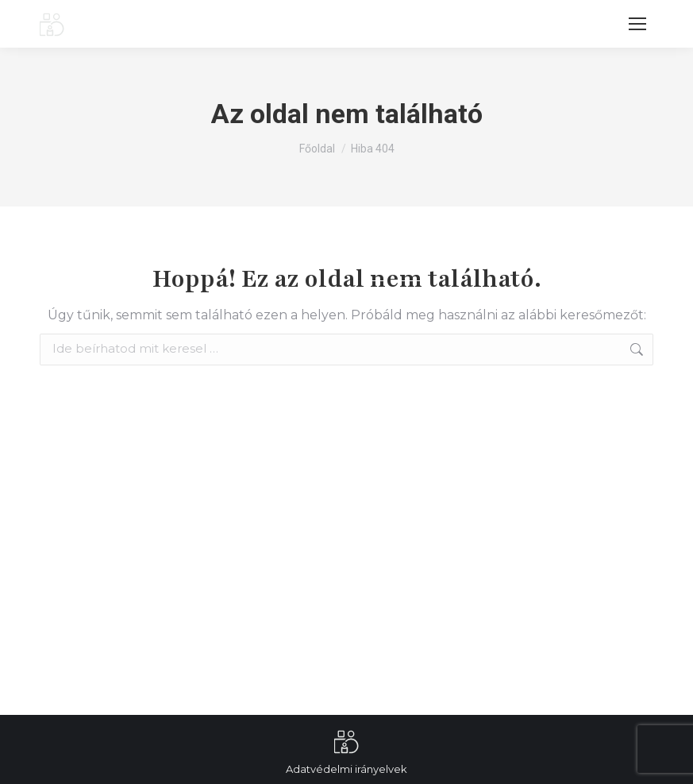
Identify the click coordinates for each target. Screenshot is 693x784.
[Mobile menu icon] (637, 24)
